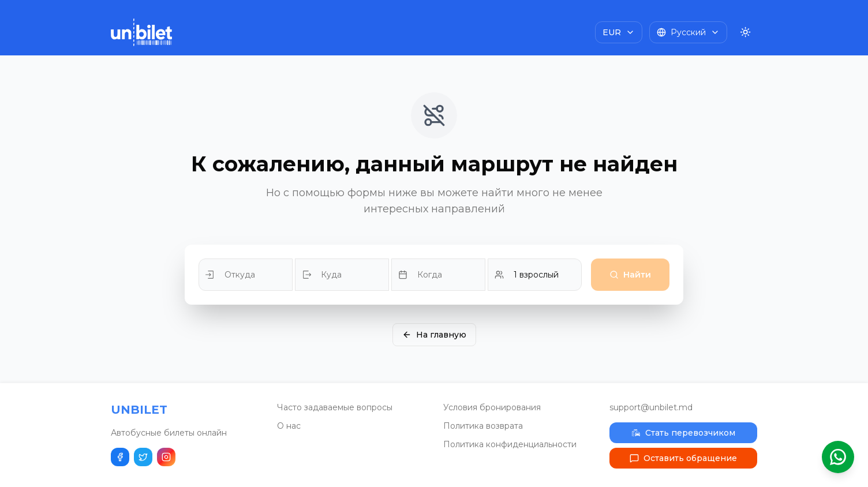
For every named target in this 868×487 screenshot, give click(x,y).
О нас (289, 426)
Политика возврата (483, 426)
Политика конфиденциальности (510, 444)
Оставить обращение (683, 458)
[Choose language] (688, 32)
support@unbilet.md (651, 407)
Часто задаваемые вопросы (335, 407)
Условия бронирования (492, 407)
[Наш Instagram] (166, 457)
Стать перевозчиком (683, 433)
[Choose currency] (619, 32)
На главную (434, 335)
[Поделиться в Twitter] (143, 457)
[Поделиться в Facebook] (120, 457)
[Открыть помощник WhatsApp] (838, 457)
